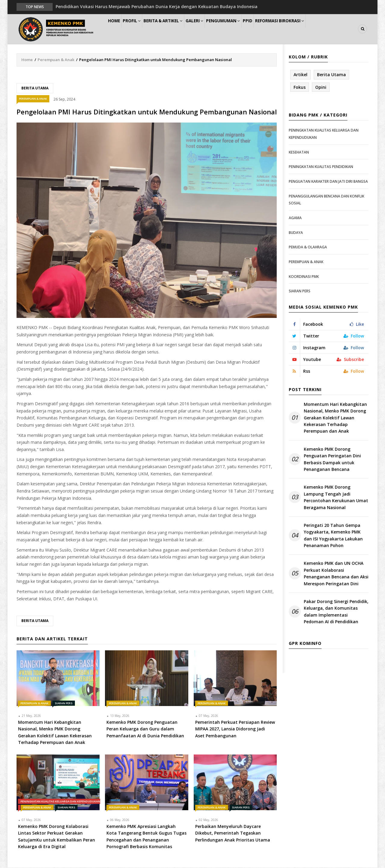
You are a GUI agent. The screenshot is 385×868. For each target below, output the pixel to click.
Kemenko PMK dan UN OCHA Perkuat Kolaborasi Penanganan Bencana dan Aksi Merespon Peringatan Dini (336, 574)
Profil (140, 29)
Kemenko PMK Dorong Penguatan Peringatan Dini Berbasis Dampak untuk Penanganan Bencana (332, 459)
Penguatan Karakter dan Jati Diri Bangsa (328, 182)
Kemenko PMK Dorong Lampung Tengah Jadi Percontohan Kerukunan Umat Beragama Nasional (336, 498)
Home (117, 29)
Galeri (211, 29)
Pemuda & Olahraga (308, 247)
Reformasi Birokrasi (309, 29)
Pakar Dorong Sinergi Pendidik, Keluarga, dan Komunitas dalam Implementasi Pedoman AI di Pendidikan (336, 612)
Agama (295, 218)
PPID (273, 29)
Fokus (300, 87)
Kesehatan (299, 152)
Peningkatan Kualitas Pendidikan (321, 167)
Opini (321, 87)
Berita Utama (35, 88)
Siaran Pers (64, 703)
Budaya (296, 233)
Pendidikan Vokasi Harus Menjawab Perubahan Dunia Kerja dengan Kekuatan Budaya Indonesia (157, 6)
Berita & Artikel (176, 29)
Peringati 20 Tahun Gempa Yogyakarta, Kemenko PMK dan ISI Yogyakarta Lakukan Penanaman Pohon (333, 536)
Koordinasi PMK (304, 277)
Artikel (300, 75)
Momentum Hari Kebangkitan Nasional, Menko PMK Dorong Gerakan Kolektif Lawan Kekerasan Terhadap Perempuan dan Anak (335, 418)
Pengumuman (244, 29)
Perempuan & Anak (56, 60)
